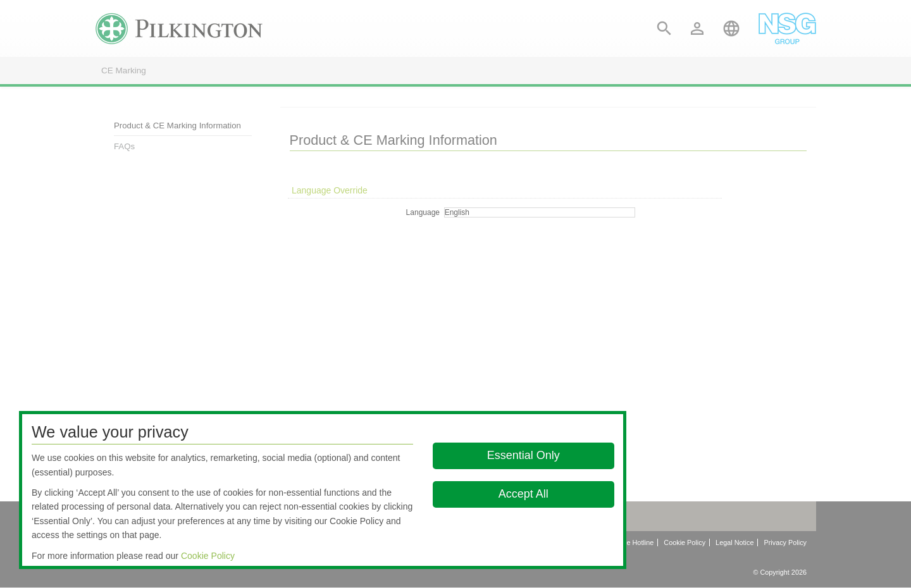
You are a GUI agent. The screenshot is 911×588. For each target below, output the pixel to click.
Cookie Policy (208, 556)
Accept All (524, 494)
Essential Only (524, 455)
